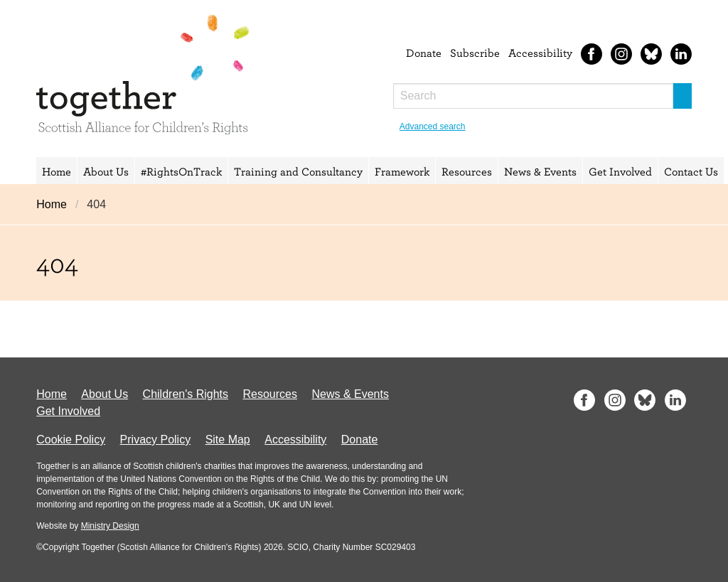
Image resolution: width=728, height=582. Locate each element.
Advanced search (433, 126)
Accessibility (540, 53)
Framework (402, 171)
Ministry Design (110, 526)
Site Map (228, 440)
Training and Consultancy (298, 171)
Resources (467, 171)
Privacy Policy (156, 440)
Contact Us (691, 171)
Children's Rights (186, 394)
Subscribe (475, 53)
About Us (106, 171)
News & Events (540, 171)
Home (57, 171)
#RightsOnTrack (181, 171)
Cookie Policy (71, 440)
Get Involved (620, 171)
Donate (424, 53)
